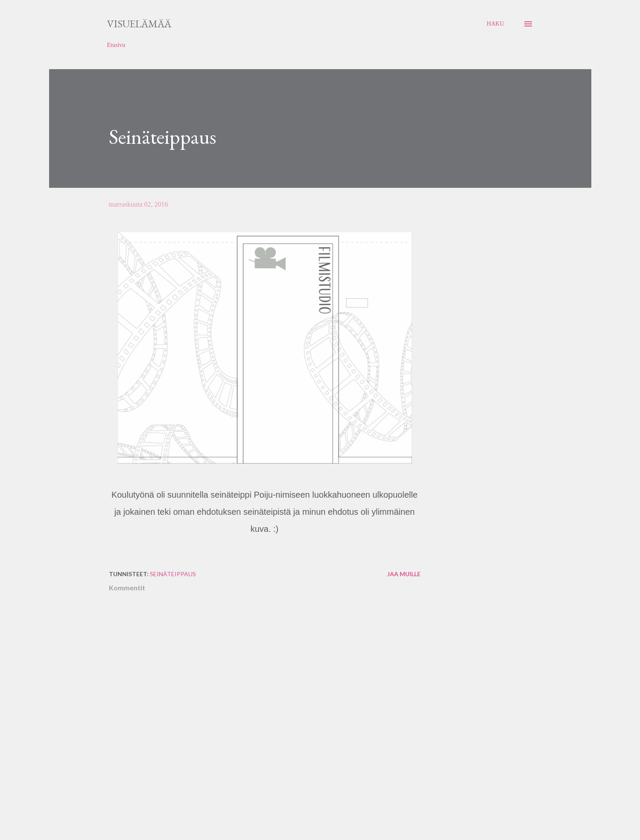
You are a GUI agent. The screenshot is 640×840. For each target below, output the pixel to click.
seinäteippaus (173, 574)
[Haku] (495, 24)
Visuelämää (139, 24)
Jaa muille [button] (404, 574)
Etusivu (116, 45)
